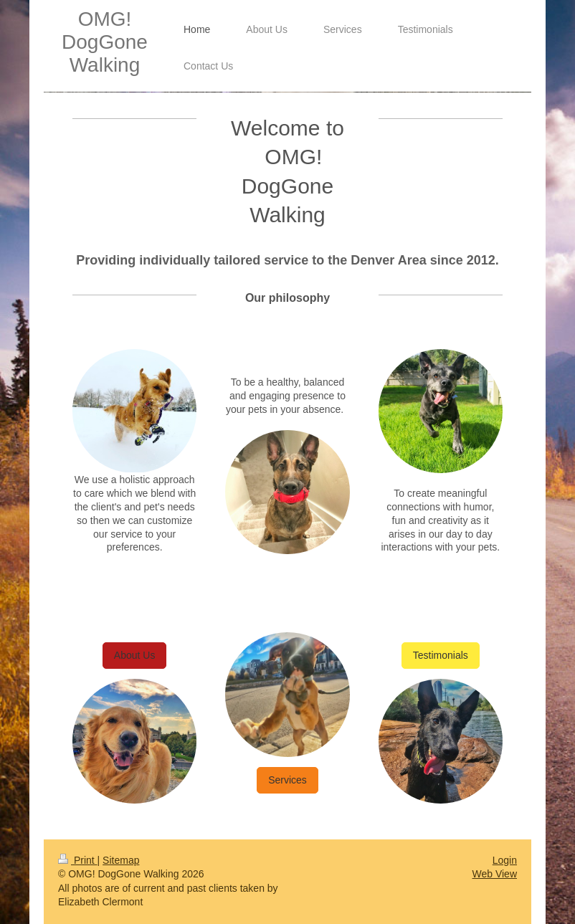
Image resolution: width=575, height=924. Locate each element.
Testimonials (441, 655)
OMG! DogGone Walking (105, 42)
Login (505, 860)
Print (78, 860)
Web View (494, 874)
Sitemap (121, 860)
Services (287, 780)
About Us (135, 655)
